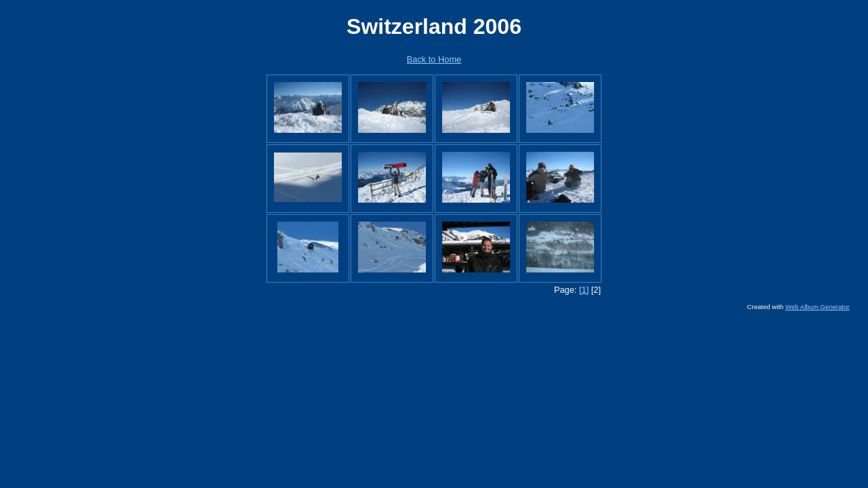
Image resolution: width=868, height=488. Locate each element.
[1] (584, 290)
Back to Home (434, 59)
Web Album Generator (817, 307)
